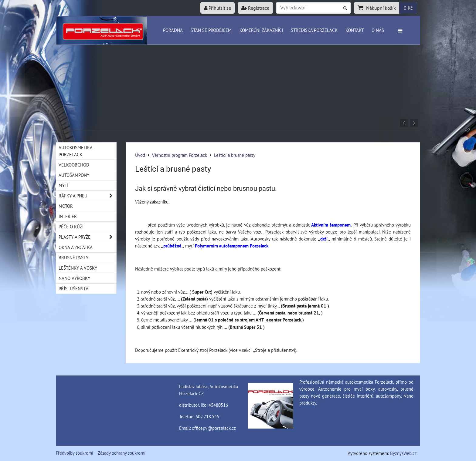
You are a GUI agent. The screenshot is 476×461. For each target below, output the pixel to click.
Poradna (173, 30)
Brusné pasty (73, 257)
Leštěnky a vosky (78, 268)
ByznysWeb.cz (403, 453)
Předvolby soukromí (75, 453)
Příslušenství (74, 288)
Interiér (68, 216)
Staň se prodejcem (211, 30)
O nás (378, 30)
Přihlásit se (218, 8)
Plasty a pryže (87, 237)
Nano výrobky (74, 278)
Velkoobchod (74, 165)
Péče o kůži (71, 227)
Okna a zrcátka (76, 247)
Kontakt (355, 30)
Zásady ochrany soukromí (122, 453)
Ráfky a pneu (87, 196)
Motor (66, 206)
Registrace (255, 8)
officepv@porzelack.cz (214, 428)
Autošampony (74, 175)
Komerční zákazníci (261, 30)
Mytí (63, 185)
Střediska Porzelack (314, 30)
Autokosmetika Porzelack (76, 151)
